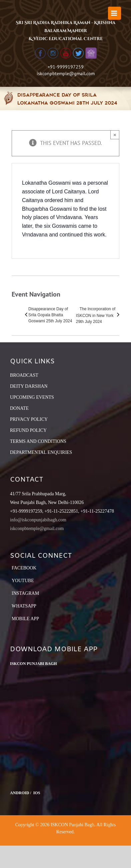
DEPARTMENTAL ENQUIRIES (41, 452)
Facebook (24, 568)
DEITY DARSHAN (29, 386)
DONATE (19, 408)
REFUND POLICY (28, 430)
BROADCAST (24, 375)
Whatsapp (24, 606)
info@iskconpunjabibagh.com (38, 520)
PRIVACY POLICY (29, 419)
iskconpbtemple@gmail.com (66, 73)
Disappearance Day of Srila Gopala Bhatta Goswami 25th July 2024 (50, 315)
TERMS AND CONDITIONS (38, 441)
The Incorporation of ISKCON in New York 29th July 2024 (96, 315)
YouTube (23, 581)
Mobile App (25, 619)
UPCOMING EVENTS (32, 397)
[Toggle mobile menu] (114, 13)
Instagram (25, 593)
